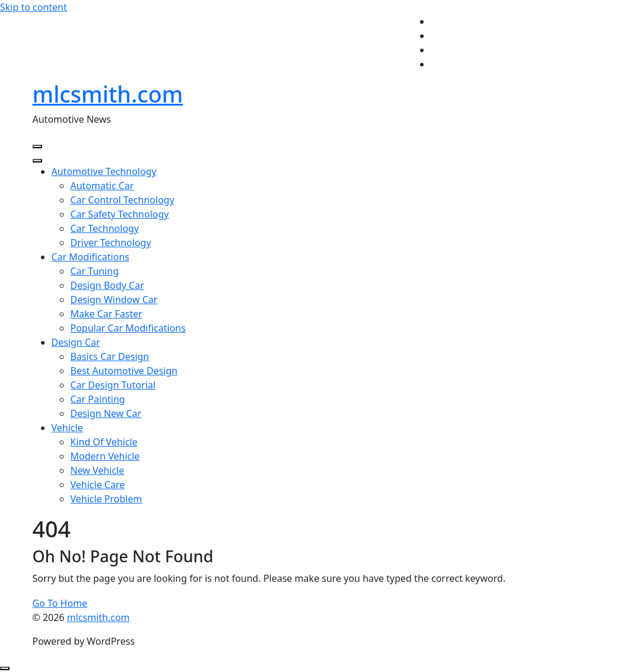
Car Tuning (95, 271)
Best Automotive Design (124, 371)
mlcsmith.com (108, 94)
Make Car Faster (106, 314)
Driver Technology (111, 243)
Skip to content (34, 7)
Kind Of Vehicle (104, 442)
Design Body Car (107, 285)
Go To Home (60, 603)
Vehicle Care (98, 485)
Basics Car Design (110, 356)
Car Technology (105, 228)
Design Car (76, 342)
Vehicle (67, 428)
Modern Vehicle (105, 456)
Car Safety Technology (120, 214)
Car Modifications (90, 257)
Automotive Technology (104, 171)
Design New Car (106, 413)
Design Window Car (114, 300)
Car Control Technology (123, 200)
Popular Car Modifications (128, 328)
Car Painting (98, 399)
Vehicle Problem (106, 499)
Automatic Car (102, 186)
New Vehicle (98, 470)
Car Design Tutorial (113, 385)
